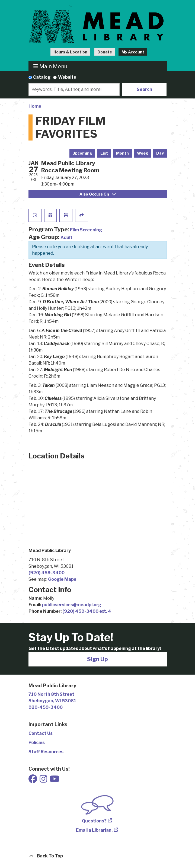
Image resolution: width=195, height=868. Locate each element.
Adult (66, 237)
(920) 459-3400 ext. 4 (87, 611)
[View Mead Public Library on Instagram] (44, 781)
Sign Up (97, 659)
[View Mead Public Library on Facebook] (33, 781)
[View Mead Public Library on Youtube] (55, 781)
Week (143, 153)
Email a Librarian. (94, 830)
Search (144, 89)
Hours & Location (70, 52)
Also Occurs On (98, 194)
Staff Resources (46, 752)
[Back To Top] (98, 856)
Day (160, 153)
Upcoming (82, 153)
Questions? (94, 821)
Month (122, 153)
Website (67, 77)
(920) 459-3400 (47, 573)
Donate (105, 52)
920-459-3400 (46, 707)
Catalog (42, 77)
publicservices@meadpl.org (72, 605)
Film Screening (86, 230)
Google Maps (62, 579)
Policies (37, 743)
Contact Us (41, 733)
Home (35, 106)
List (104, 153)
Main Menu (50, 66)
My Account (133, 52)
